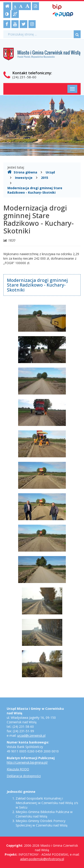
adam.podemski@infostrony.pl (42, 859)
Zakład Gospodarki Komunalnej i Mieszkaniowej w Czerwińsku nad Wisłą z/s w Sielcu (47, 803)
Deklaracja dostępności (24, 776)
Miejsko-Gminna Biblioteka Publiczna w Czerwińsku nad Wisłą (44, 814)
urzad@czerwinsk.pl (31, 735)
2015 (45, 178)
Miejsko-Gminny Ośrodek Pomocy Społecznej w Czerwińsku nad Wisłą (42, 823)
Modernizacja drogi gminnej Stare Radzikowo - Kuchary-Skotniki (35, 190)
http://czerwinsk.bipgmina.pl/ (27, 762)
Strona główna (22, 172)
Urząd (50, 172)
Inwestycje (24, 178)
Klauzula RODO (18, 769)
